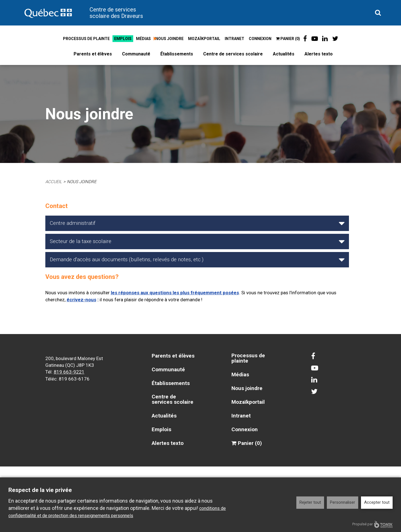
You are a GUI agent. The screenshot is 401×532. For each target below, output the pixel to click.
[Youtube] (315, 39)
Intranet (234, 39)
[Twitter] (335, 39)
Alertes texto (319, 54)
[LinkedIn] (325, 39)
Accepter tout (377, 502)
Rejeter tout (310, 502)
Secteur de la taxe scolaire (81, 241)
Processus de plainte (86, 39)
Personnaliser (343, 502)
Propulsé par (372, 524)
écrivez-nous (81, 299)
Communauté (136, 54)
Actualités (284, 54)
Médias (143, 39)
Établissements (177, 54)
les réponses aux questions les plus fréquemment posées (175, 292)
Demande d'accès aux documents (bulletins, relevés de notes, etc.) (127, 259)
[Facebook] (305, 39)
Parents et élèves (93, 54)
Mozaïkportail (204, 39)
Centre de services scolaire (233, 54)
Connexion (260, 39)
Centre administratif (73, 223)
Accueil (54, 182)
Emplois (123, 39)
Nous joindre (169, 39)
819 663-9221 (69, 371)
